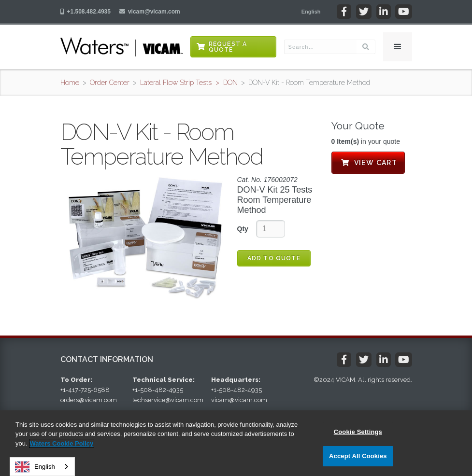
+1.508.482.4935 (89, 12)
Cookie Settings (358, 432)
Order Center (110, 83)
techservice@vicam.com (168, 400)
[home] (122, 47)
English (35, 467)
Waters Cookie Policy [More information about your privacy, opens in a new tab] (62, 443)
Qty (243, 229)
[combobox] (42, 467)
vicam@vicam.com (154, 12)
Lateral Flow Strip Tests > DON (189, 83)
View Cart (368, 163)
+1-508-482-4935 (158, 390)
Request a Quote (228, 47)
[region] (236, 443)
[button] (311, 12)
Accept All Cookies (358, 456)
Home (70, 83)
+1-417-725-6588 (85, 390)
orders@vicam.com (89, 400)
